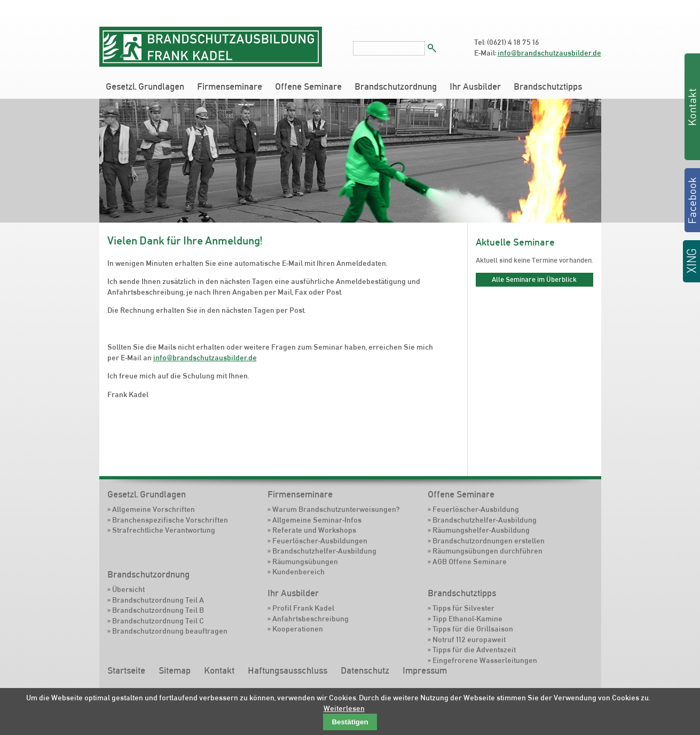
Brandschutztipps (548, 86)
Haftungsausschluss (288, 670)
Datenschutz (365, 670)
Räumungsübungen (305, 562)
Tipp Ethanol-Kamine (467, 619)
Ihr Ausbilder (475, 86)
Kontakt (219, 670)
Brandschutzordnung (396, 86)
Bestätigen (350, 722)
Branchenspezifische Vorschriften (170, 520)
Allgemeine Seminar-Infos (317, 520)
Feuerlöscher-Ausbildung (476, 509)
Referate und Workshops (314, 530)
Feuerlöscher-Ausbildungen (320, 541)
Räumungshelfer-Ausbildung (481, 530)
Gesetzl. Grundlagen (145, 86)
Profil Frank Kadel (303, 608)
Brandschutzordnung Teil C (158, 621)
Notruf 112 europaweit (469, 639)
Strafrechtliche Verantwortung (164, 530)
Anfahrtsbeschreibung (310, 619)
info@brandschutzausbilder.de (549, 53)
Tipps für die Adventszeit (474, 650)
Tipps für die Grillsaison (473, 629)
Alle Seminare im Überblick (534, 279)
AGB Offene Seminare (470, 562)
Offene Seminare (308, 86)
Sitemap (175, 670)
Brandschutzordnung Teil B (158, 610)
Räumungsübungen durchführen (487, 551)
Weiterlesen (344, 708)
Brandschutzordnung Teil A (158, 600)
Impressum (425, 670)
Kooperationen (298, 629)
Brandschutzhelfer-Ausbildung (324, 551)
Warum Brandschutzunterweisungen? (336, 509)
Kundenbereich (298, 572)
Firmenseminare (230, 86)
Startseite (126, 670)
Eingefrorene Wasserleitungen (485, 660)
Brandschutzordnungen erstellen (489, 541)
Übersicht (128, 589)
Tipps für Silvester (463, 608)
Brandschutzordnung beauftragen (170, 631)
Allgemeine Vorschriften (154, 509)
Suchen (432, 48)
